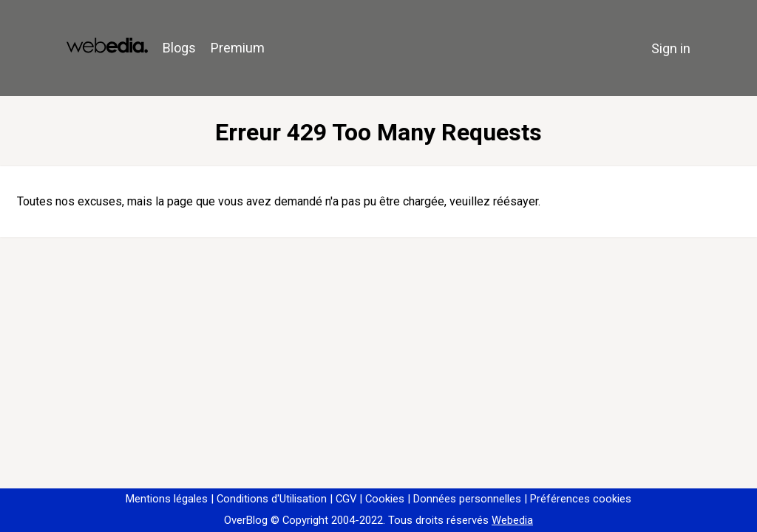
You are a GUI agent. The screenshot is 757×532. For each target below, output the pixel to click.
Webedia (512, 520)
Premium (238, 48)
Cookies (385, 499)
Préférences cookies (581, 499)
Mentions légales (167, 499)
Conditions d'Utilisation (272, 499)
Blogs (179, 48)
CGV (346, 499)
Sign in (671, 48)
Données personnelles (467, 499)
